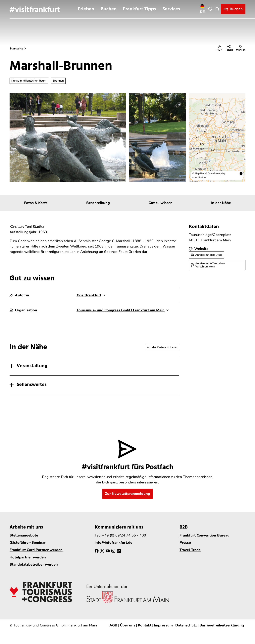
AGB (113, 625)
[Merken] (241, 49)
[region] (217, 138)
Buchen (109, 9)
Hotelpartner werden (28, 557)
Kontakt (145, 625)
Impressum (163, 625)
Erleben (86, 9)
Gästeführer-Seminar (28, 542)
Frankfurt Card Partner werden (36, 550)
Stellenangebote (24, 535)
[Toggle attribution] (241, 174)
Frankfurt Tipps (139, 9)
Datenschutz (186, 625)
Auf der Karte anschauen (162, 347)
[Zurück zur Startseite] (35, 9)
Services (171, 9)
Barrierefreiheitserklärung (222, 625)
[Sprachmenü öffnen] (202, 9)
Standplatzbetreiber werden (34, 564)
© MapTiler (199, 174)
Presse (185, 542)
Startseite (16, 49)
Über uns (128, 625)
